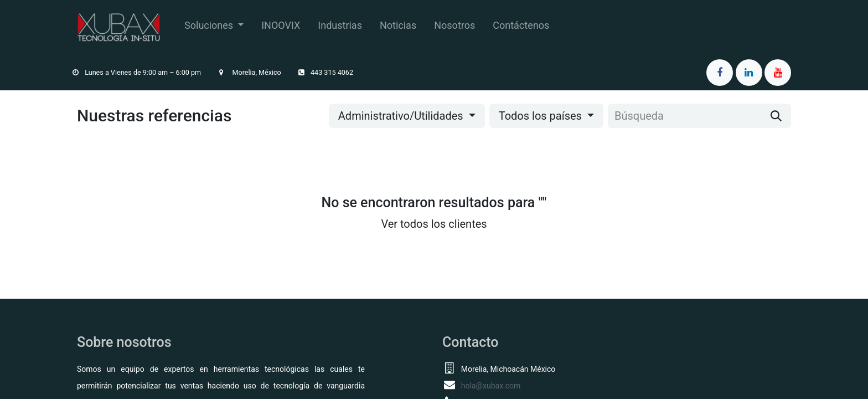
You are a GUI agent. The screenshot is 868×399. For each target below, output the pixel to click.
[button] (407, 116)
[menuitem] (214, 27)
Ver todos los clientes (434, 224)
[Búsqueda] (776, 116)
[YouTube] (778, 73)
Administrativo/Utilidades (401, 116)
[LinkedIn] (749, 73)
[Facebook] (720, 73)
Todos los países (540, 116)
